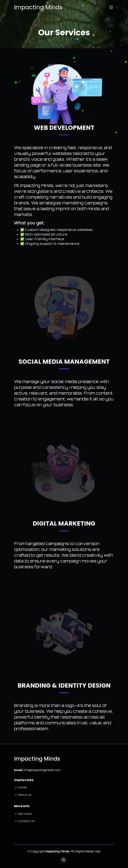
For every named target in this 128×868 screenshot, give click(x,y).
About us (25, 795)
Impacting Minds (38, 7)
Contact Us (26, 821)
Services (25, 814)
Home (22, 787)
